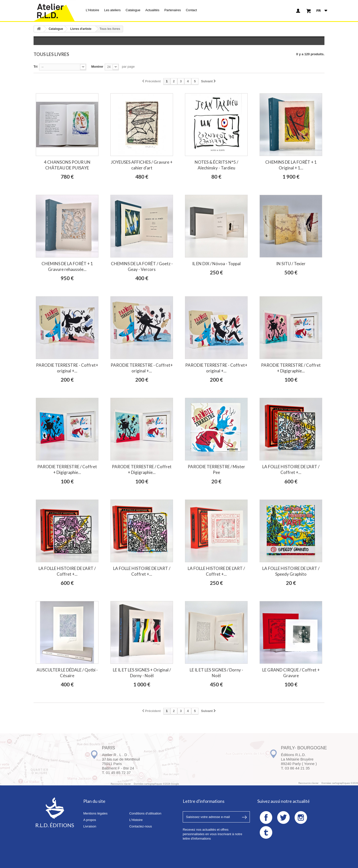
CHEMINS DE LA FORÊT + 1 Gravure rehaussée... (67, 266)
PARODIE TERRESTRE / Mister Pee (216, 469)
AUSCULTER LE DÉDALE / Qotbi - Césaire (67, 673)
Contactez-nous (141, 826)
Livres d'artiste (81, 29)
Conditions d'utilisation (145, 813)
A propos (90, 820)
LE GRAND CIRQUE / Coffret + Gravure (291, 673)
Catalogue (133, 10)
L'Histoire (92, 10)
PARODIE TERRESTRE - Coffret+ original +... (67, 368)
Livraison (90, 826)
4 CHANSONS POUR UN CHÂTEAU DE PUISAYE (67, 165)
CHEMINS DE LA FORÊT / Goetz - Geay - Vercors (142, 266)
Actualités (152, 10)
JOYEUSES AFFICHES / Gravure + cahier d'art (142, 165)
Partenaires (173, 10)
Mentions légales (95, 813)
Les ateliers (112, 10)
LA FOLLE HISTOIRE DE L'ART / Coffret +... (291, 469)
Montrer (97, 67)
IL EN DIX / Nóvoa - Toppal (216, 264)
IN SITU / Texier (291, 264)
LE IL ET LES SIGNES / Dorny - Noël (216, 673)
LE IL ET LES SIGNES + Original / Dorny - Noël (142, 673)
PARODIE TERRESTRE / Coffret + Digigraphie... (291, 368)
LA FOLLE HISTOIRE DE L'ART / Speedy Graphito (291, 571)
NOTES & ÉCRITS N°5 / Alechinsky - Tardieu (216, 165)
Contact (191, 10)
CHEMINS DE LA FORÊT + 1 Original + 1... (291, 165)
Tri (36, 67)
